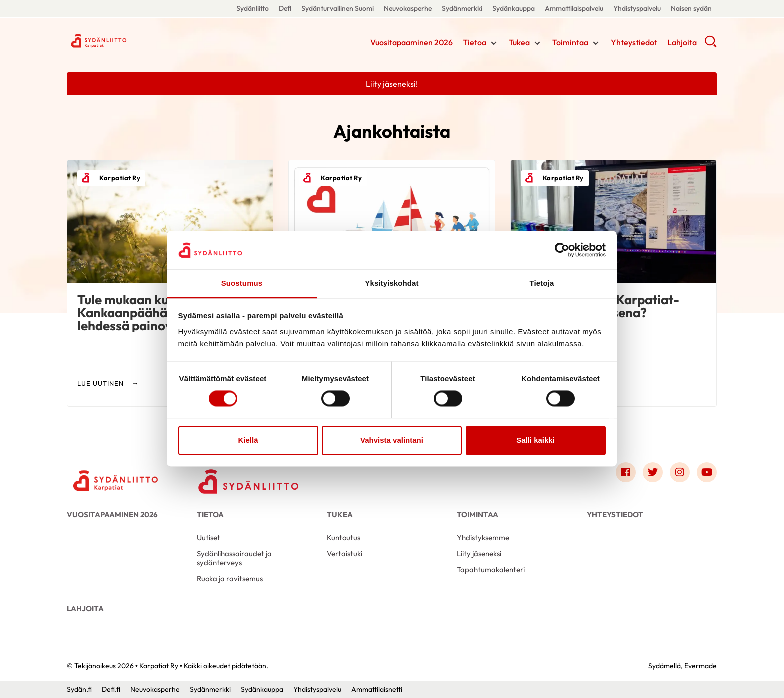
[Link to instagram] (680, 472)
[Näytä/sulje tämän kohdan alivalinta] (494, 43)
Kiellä (248, 440)
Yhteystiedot (634, 42)
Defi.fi (111, 689)
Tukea (519, 42)
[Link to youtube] (707, 472)
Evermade (701, 666)
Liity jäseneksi (479, 554)
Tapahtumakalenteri (491, 570)
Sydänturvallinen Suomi (338, 8)
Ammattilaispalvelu (574, 8)
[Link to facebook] (626, 472)
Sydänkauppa (514, 8)
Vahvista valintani (392, 440)
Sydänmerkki (462, 8)
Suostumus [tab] (242, 283)
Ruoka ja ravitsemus (230, 579)
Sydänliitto (253, 8)
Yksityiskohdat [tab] (392, 283)
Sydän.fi (79, 689)
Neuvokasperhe (408, 8)
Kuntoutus (344, 538)
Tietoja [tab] (542, 283)
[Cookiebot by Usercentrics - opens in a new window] (562, 250)
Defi (285, 8)
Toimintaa (570, 42)
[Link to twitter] (653, 472)
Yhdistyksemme (483, 538)
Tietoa (475, 42)
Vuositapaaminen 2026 (412, 42)
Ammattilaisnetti (377, 689)
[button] (711, 45)
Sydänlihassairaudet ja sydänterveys (234, 558)
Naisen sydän (691, 8)
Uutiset (209, 538)
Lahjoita (682, 42)
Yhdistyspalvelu (637, 8)
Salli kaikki (536, 440)
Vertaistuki (345, 554)
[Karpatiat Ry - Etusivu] (117, 475)
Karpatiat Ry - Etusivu (147, 41)
